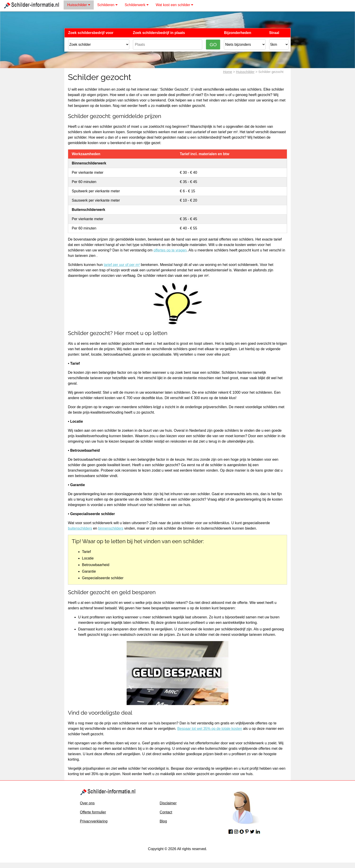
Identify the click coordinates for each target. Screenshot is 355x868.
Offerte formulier (93, 812)
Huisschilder (79, 5)
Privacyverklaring (94, 821)
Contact (166, 812)
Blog (163, 821)
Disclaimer (168, 803)
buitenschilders (80, 528)
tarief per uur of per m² (122, 265)
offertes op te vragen (170, 250)
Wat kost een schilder (175, 5)
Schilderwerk (137, 5)
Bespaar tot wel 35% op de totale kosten (210, 729)
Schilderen (107, 5)
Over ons (87, 803)
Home (228, 72)
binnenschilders (111, 528)
